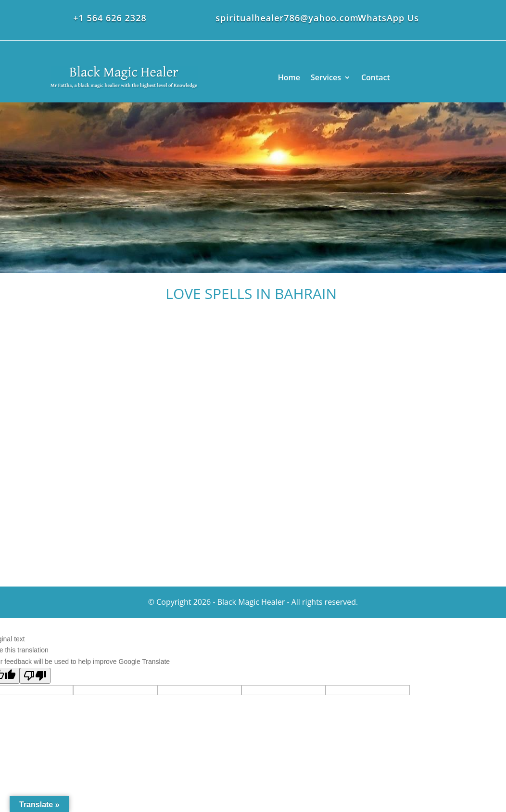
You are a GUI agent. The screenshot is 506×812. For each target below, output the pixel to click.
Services (326, 77)
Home (289, 77)
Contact (376, 77)
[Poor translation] (35, 676)
